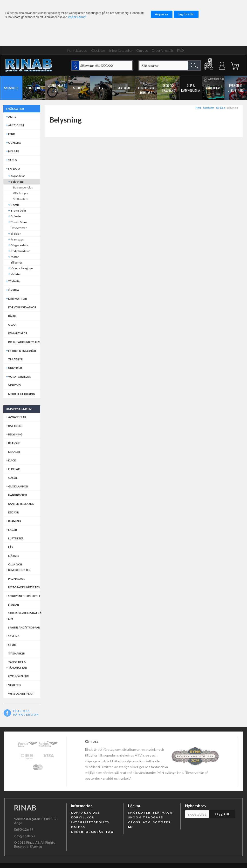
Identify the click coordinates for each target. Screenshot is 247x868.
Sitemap (36, 846)
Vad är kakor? (77, 17)
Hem (198, 108)
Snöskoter (209, 108)
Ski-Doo (221, 108)
